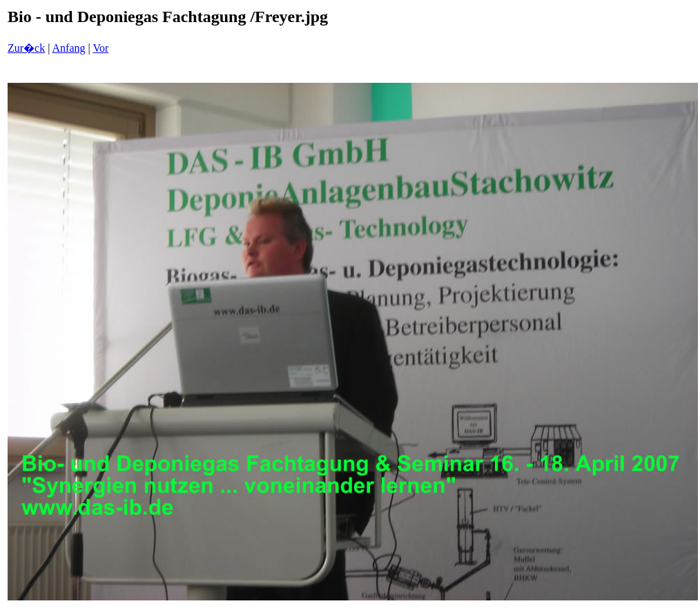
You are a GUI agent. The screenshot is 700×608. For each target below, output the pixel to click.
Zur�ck (26, 48)
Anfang (69, 48)
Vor (100, 48)
